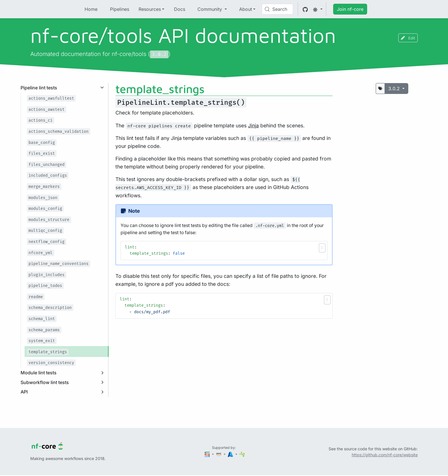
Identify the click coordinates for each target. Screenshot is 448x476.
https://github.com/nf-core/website (385, 455)
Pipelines (120, 9)
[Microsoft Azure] (231, 454)
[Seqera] (208, 454)
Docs (180, 9)
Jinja (253, 125)
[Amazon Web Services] (219, 454)
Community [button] (210, 9)
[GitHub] (305, 9)
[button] (322, 248)
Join (350, 9)
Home (91, 9)
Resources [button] (150, 9)
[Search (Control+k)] (277, 9)
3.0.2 (395, 89)
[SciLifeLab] (242, 454)
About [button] (246, 9)
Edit (408, 38)
